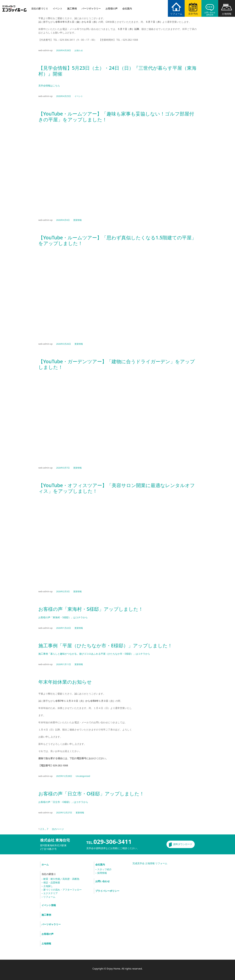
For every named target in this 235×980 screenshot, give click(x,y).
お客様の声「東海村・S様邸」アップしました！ (91, 609)
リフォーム (176, 14)
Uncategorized (83, 776)
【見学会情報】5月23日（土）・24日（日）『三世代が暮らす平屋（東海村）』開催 (117, 71)
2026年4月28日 (64, 50)
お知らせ (79, 50)
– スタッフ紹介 (103, 869)
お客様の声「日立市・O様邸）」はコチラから (63, 802)
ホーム (45, 865)
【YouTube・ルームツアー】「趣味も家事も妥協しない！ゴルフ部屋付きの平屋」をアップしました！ (116, 117)
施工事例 (72, 9)
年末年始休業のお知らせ (65, 682)
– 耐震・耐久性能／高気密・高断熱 (60, 879)
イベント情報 (49, 905)
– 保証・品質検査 (51, 882)
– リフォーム (48, 897)
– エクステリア (50, 893)
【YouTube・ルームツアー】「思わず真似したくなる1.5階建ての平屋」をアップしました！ (117, 240)
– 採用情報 (101, 873)
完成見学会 (138, 863)
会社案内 (127, 9)
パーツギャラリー (91, 9)
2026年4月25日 (64, 96)
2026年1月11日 (64, 664)
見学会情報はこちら (49, 86)
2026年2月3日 (63, 591)
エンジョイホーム (14, 7)
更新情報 (77, 220)
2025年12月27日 (64, 813)
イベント (58, 9)
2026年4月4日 (63, 220)
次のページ (58, 829)
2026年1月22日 (64, 628)
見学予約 (193, 14)
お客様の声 (112, 9)
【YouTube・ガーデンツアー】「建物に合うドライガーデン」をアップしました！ (117, 364)
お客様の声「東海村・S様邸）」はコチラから (63, 617)
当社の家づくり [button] (40, 9)
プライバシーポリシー (107, 891)
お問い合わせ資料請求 (210, 14)
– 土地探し (47, 886)
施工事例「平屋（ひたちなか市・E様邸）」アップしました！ (105, 646)
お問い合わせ (103, 881)
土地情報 (227, 14)
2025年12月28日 (64, 776)
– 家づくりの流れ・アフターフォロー (62, 890)
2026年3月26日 (64, 344)
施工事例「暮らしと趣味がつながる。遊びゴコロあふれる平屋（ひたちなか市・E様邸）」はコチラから (94, 654)
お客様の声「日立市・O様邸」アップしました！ (91, 794)
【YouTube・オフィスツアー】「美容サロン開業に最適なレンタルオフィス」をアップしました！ (117, 488)
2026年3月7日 (63, 468)
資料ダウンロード (183, 844)
